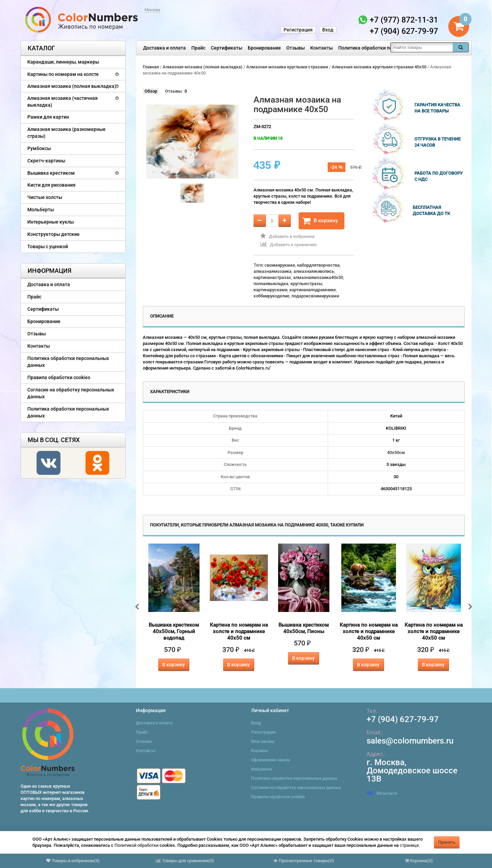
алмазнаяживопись (314, 271)
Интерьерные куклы (51, 222)
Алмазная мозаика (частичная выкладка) (63, 102)
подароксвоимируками (315, 296)
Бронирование (264, 48)
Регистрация (298, 30)
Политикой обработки (136, 845)
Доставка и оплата (165, 48)
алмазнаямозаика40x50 (318, 277)
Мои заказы (263, 742)
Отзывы (296, 48)
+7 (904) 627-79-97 (403, 719)
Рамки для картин (48, 117)
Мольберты (41, 210)
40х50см (396, 452)
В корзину (320, 221)
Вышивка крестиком (51, 173)
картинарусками (270, 290)
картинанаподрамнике (313, 290)
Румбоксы (39, 148)
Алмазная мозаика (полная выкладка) (72, 86)
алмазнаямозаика (272, 271)
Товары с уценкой (48, 246)
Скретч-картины (46, 161)
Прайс (198, 48)
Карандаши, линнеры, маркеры (63, 62)
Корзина (259, 751)
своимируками (280, 265)
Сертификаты (227, 48)
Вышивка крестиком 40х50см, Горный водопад (174, 631)
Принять (447, 842)
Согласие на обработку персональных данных (71, 393)
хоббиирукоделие (271, 296)
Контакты (322, 48)
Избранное (262, 769)
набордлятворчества (318, 265)
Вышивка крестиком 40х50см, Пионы (304, 628)
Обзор (151, 91)
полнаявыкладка (271, 284)
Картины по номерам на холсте (63, 74)
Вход (328, 30)
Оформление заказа (270, 760)
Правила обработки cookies (59, 377)
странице (409, 845)
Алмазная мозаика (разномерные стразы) (66, 133)
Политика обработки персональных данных (388, 48)
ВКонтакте (382, 793)
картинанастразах (272, 277)
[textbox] (422, 47)
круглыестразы (306, 284)
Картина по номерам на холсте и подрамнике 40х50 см (239, 631)
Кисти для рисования (51, 185)
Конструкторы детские (53, 234)
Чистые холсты (45, 197)
